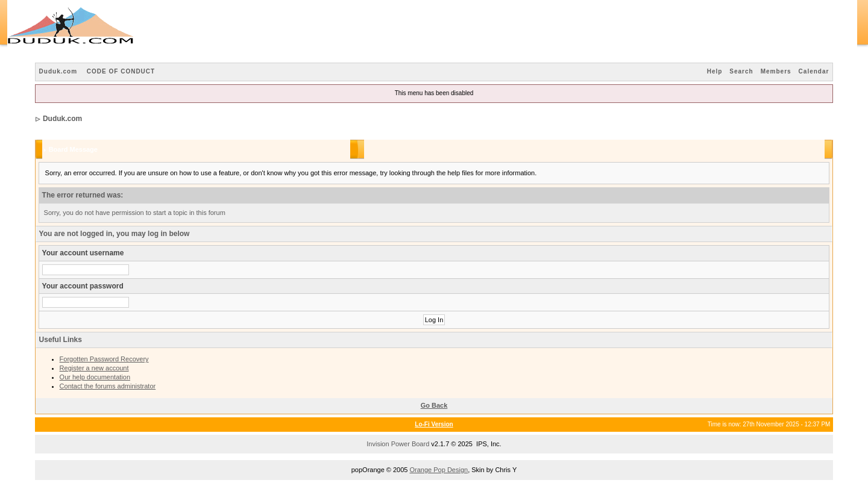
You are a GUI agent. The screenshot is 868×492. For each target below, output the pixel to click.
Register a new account (94, 368)
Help (715, 71)
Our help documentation (95, 377)
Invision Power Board (398, 444)
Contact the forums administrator (108, 386)
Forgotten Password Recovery (104, 359)
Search (741, 71)
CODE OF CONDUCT (121, 71)
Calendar (814, 71)
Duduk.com (58, 71)
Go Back (434, 405)
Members (776, 71)
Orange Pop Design (439, 470)
